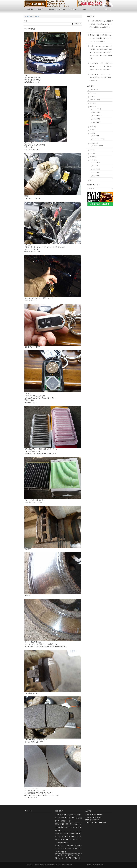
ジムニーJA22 (96, 119)
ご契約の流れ (30, 865)
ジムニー (92, 106)
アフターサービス (51, 865)
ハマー (91, 150)
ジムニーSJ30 (96, 122)
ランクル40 (95, 166)
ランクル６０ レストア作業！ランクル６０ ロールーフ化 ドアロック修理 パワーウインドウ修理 (101, 66)
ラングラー (92, 157)
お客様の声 (37, 865)
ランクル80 (95, 176)
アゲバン (92, 93)
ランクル (92, 160)
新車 (91, 180)
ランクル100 (95, 162)
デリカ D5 (95, 136)
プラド (91, 153)
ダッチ (91, 130)
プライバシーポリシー (67, 865)
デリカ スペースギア (98, 139)
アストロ (92, 96)
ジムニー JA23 (96, 112)
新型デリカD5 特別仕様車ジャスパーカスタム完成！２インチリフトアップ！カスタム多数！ (101, 38)
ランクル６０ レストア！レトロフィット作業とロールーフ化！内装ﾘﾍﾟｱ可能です (101, 77)
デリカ (91, 133)
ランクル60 (95, 169)
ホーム (27, 16)
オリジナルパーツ (94, 100)
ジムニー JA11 (96, 109)
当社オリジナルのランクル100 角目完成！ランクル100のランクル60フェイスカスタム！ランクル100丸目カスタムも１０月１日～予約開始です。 (101, 52)
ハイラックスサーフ (97, 146)
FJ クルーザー (93, 90)
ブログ (32, 16)
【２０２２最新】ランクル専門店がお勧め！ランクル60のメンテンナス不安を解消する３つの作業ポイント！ (68, 818)
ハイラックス (93, 143)
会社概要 (58, 865)
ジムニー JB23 (96, 116)
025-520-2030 (97, 817)
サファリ (92, 103)
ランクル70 (95, 172)
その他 (37, 16)
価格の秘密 (43, 865)
